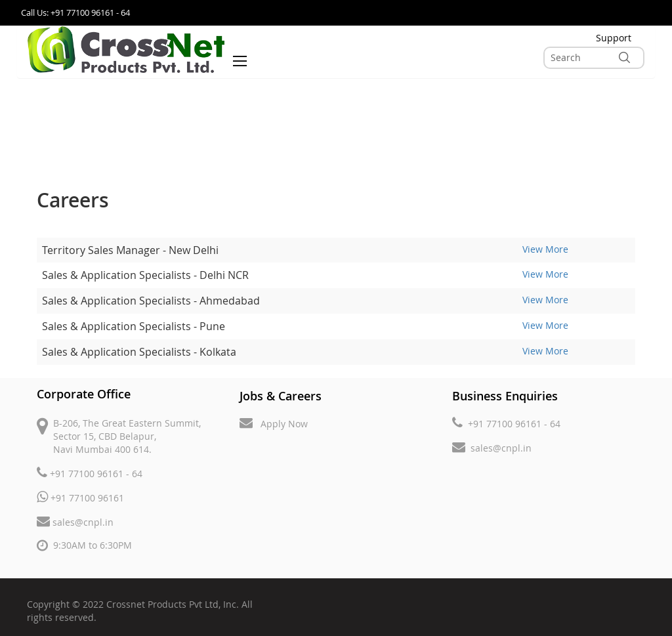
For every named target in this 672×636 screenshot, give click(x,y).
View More (545, 249)
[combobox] (594, 58)
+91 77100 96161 (80, 497)
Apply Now (274, 423)
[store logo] (126, 50)
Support (614, 38)
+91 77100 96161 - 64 (90, 473)
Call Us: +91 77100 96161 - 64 (75, 12)
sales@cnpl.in (75, 521)
